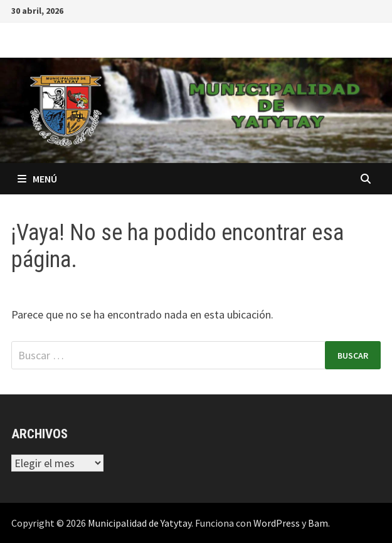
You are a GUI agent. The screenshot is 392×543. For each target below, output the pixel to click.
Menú (37, 179)
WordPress (277, 523)
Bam (318, 523)
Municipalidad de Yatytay (140, 523)
